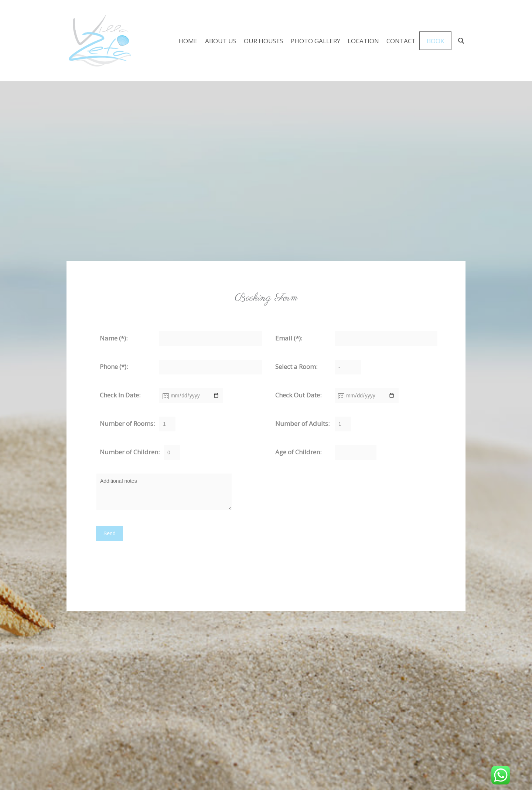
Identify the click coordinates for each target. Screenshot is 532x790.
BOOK (435, 41)
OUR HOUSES (264, 41)
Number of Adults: (302, 423)
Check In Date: (120, 395)
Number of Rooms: (127, 423)
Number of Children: (130, 452)
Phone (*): (114, 367)
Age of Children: (298, 452)
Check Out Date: (298, 395)
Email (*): (289, 338)
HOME (188, 41)
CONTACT (401, 41)
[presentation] (137, 567)
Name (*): (114, 338)
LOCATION (363, 41)
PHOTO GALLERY (316, 41)
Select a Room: (296, 367)
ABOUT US (221, 41)
